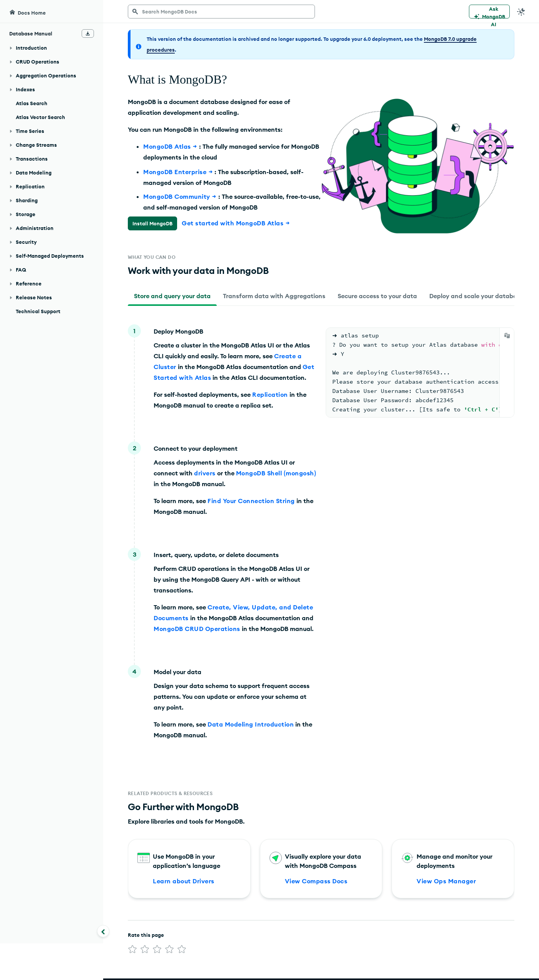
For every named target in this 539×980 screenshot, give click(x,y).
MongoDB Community (181, 196)
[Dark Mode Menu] (521, 12)
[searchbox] (221, 12)
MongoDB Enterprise (179, 172)
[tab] (172, 297)
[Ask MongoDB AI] (489, 12)
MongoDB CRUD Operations (197, 630)
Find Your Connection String (251, 502)
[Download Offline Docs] (88, 34)
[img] (132, 951)
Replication (270, 396)
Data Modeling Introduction (251, 726)
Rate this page (146, 936)
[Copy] (507, 337)
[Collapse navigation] (103, 931)
